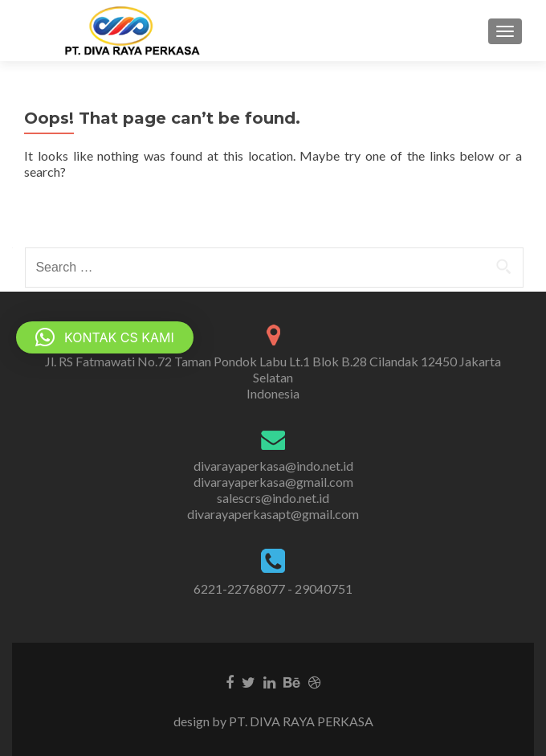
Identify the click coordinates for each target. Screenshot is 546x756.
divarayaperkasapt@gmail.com (273, 514)
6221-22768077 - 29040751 (273, 588)
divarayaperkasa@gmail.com (273, 482)
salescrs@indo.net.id (273, 498)
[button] (105, 337)
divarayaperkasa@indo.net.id (273, 466)
